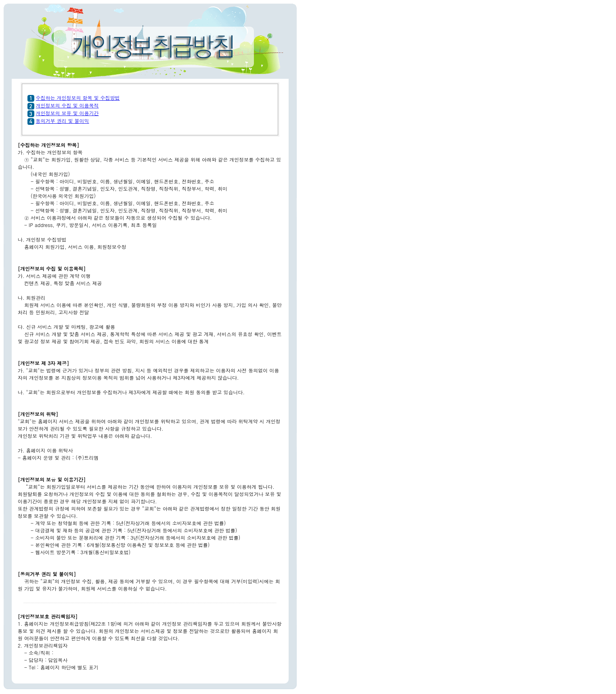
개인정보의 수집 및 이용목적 (67, 105)
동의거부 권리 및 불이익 (63, 121)
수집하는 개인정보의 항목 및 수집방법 (78, 98)
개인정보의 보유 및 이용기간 (67, 113)
